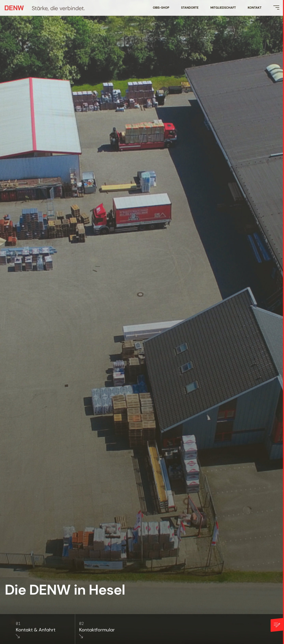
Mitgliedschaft (223, 8)
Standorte (190, 8)
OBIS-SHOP (161, 8)
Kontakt (255, 8)
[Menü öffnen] (276, 7)
